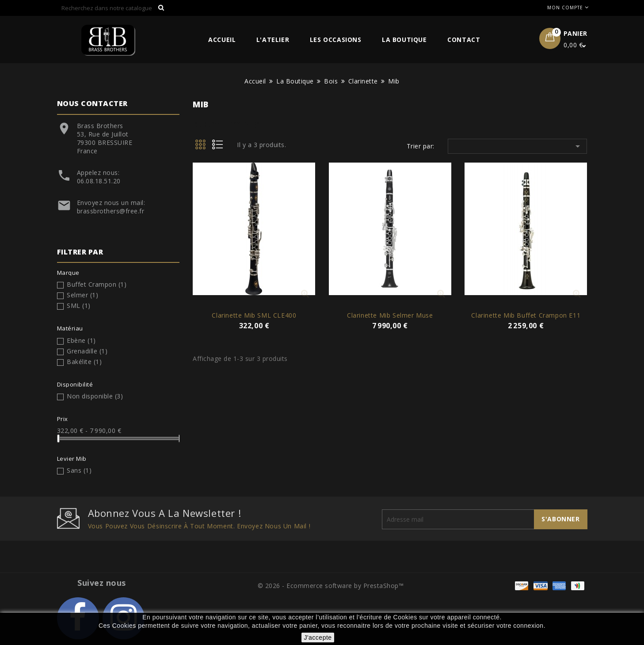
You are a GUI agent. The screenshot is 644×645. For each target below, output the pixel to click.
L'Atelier (273, 40)
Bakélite (84, 362)
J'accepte (318, 637)
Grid (201, 147)
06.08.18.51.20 (99, 181)
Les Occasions (336, 40)
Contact (464, 40)
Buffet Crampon (97, 284)
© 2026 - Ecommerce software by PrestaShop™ (331, 586)
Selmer (82, 295)
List (221, 147)
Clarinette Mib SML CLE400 (254, 315)
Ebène (81, 340)
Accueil (222, 40)
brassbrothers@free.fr (111, 211)
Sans (79, 470)
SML (79, 305)
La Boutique (404, 40)
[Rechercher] (113, 8)
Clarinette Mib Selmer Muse (390, 315)
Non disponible (95, 396)
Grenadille (87, 351)
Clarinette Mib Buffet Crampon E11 (526, 315)
